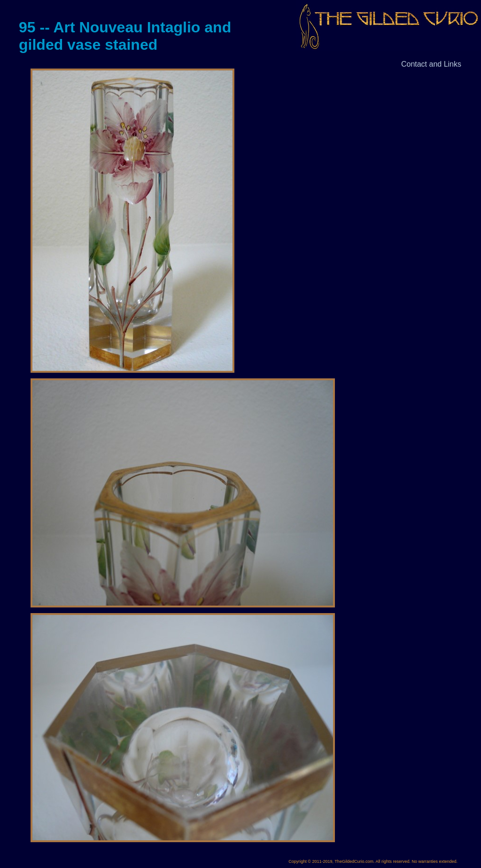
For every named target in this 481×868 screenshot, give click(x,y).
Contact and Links (431, 64)
